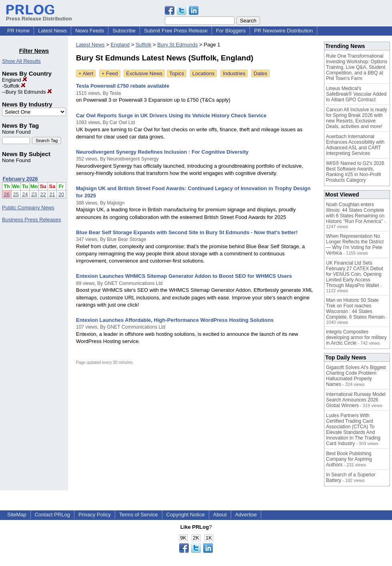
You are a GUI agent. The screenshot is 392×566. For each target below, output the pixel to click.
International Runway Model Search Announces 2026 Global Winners (356, 400)
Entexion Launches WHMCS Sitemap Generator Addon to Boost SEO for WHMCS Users (184, 276)
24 (25, 194)
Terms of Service (139, 515)
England (15, 80)
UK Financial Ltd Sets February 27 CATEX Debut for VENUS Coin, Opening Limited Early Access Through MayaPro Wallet (355, 274)
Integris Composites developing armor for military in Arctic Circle (356, 337)
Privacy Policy (95, 515)
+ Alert (86, 73)
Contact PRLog (52, 515)
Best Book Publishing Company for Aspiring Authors (349, 459)
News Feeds (90, 31)
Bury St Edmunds (29, 92)
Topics (177, 73)
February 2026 (20, 179)
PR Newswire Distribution (283, 31)
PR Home (18, 31)
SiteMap (17, 515)
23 (34, 194)
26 (7, 194)
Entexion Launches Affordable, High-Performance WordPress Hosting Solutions (175, 320)
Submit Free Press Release (176, 31)
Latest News (52, 31)
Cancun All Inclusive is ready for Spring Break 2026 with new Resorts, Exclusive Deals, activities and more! (357, 118)
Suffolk (15, 86)
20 (61, 194)
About (220, 515)
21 (52, 194)
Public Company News (28, 208)
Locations (204, 73)
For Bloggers (231, 31)
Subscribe (124, 31)
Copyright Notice (186, 515)
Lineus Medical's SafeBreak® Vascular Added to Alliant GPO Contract (356, 94)
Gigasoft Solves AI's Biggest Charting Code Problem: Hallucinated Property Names (356, 376)
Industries (234, 73)
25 (16, 194)
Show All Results (21, 61)
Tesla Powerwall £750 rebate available (123, 86)
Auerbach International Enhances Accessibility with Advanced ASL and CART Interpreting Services (355, 145)
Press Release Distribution (39, 16)
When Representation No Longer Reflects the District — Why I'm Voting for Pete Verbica (355, 245)
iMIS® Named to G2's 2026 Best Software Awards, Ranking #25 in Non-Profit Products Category (355, 172)
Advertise (246, 515)
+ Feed (110, 73)
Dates (260, 73)
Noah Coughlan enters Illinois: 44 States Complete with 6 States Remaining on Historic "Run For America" (355, 213)
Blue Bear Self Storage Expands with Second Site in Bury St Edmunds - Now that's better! (187, 232)
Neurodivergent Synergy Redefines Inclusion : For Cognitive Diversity (162, 152)
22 (43, 194)
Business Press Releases (31, 220)
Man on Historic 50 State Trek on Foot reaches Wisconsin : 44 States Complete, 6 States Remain (355, 309)
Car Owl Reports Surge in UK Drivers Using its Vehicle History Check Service (171, 115)
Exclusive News (144, 73)
